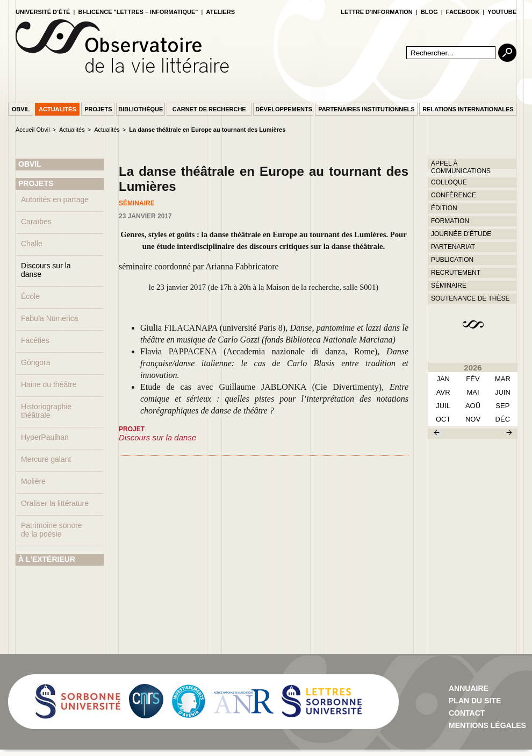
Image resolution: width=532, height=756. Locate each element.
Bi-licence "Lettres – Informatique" (138, 12)
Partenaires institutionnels (366, 109)
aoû (473, 406)
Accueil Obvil (33, 130)
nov (473, 419)
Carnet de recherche (209, 109)
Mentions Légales (487, 725)
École (30, 296)
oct (443, 419)
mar (503, 379)
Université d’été (43, 12)
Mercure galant (46, 459)
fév (473, 379)
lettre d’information (377, 12)
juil (443, 406)
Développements (284, 109)
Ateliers (221, 12)
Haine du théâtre (49, 384)
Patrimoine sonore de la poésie (52, 530)
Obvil (21, 109)
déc (503, 419)
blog (429, 12)
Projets (98, 109)
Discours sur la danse (46, 270)
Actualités (57, 109)
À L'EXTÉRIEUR (47, 559)
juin (503, 392)
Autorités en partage (55, 199)
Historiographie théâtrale (46, 411)
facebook (463, 12)
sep (502, 406)
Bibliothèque (141, 109)
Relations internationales (468, 109)
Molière (33, 481)
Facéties (35, 340)
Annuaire (469, 688)
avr (443, 392)
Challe (32, 244)
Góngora (35, 362)
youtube (502, 12)
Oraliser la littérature (55, 503)
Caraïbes (36, 222)
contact (467, 713)
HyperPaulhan (45, 437)
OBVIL (30, 164)
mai (473, 392)
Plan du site (475, 701)
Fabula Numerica (50, 318)
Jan (443, 379)
